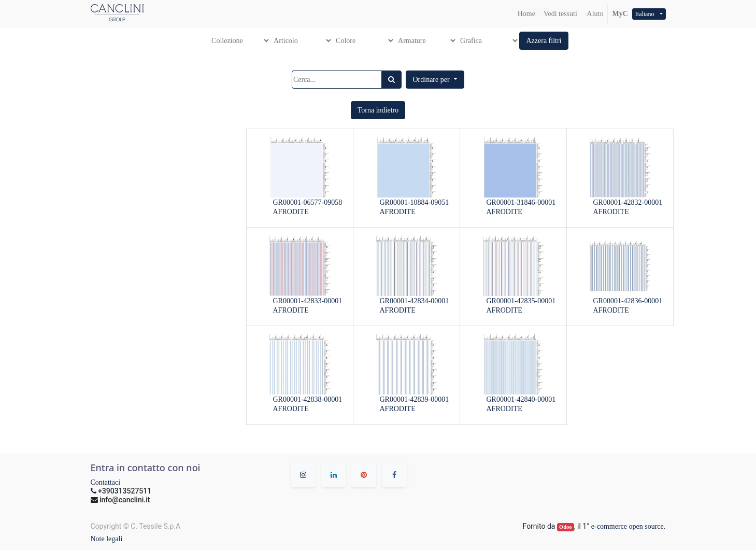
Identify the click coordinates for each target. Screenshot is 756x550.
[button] (544, 41)
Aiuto (595, 14)
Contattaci (106, 482)
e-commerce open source (627, 526)
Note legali (107, 539)
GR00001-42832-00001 (628, 202)
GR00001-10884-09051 (415, 202)
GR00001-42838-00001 (308, 399)
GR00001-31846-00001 (521, 202)
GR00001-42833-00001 (308, 301)
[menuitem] (526, 14)
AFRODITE (291, 212)
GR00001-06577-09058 (308, 202)
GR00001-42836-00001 (628, 301)
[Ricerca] (391, 80)
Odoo (566, 527)
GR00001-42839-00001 (415, 399)
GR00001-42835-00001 (521, 301)
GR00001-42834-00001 (415, 301)
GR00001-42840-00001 (521, 399)
